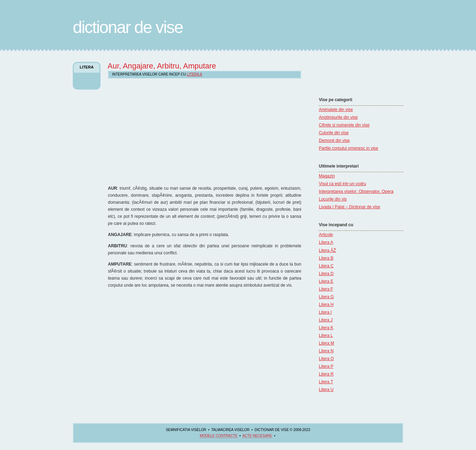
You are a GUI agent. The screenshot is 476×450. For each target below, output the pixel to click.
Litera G (326, 297)
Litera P (326, 366)
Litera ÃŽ (327, 250)
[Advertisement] (340, 76)
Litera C (326, 266)
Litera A (326, 242)
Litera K (326, 328)
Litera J (326, 320)
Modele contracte (218, 436)
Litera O (326, 359)
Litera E (326, 281)
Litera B (326, 258)
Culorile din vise (334, 133)
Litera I (325, 312)
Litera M (326, 343)
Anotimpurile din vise (338, 117)
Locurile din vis (333, 199)
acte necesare (257, 436)
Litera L (326, 335)
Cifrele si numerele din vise (344, 125)
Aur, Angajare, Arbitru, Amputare (162, 66)
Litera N (326, 351)
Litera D (326, 274)
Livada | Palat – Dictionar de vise (350, 207)
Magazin (327, 176)
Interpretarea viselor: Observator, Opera (356, 191)
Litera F (326, 289)
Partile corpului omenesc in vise (349, 148)
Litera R (326, 374)
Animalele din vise (336, 110)
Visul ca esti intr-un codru (343, 184)
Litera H (326, 305)
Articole (326, 235)
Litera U (326, 390)
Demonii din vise (334, 141)
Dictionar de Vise (128, 27)
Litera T (326, 382)
